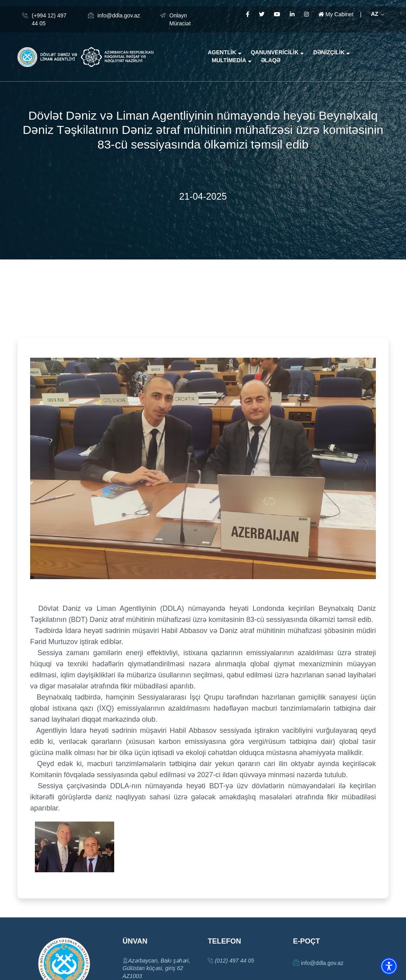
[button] (389, 966)
